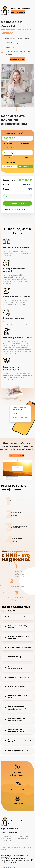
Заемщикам (26, 8)
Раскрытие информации (9, 832)
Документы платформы (9, 829)
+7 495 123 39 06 (17, 790)
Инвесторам (15, 8)
